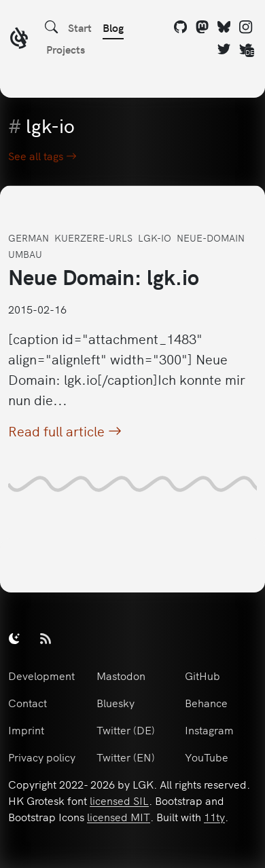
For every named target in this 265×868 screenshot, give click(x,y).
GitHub (202, 675)
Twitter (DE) (126, 730)
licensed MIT (119, 816)
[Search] (52, 27)
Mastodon (121, 675)
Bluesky (116, 702)
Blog (113, 27)
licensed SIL (119, 800)
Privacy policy (42, 757)
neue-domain (211, 238)
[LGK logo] (19, 40)
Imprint (26, 730)
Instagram (209, 730)
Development (41, 675)
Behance (206, 702)
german (29, 238)
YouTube (207, 757)
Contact (28, 702)
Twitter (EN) (126, 757)
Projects (66, 49)
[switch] (14, 638)
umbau (25, 254)
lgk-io (155, 238)
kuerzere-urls (93, 238)
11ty (214, 816)
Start (80, 27)
